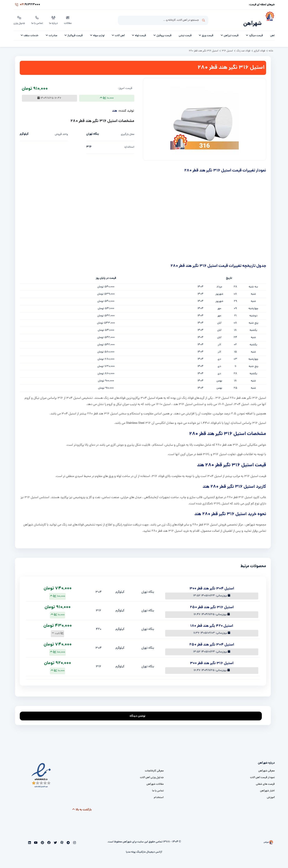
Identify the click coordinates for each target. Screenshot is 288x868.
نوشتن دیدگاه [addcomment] (139, 710)
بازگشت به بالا (82, 805)
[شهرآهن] (268, 18)
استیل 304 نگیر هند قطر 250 (212, 640)
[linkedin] (29, 838)
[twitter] (55, 838)
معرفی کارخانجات (154, 766)
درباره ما (53, 17)
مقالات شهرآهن (155, 779)
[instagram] (74, 838)
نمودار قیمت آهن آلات (262, 773)
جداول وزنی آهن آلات (152, 773)
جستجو (204, 18)
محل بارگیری (128, 129)
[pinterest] (42, 838)
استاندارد (129, 142)
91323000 (27, 5)
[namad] (41, 770)
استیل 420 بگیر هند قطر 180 (212, 621)
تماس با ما (37, 17)
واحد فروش (61, 129)
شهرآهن (252, 19)
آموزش (271, 792)
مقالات (68, 17)
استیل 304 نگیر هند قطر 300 (212, 584)
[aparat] (61, 838)
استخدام (159, 792)
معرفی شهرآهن (266, 766)
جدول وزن (19, 17)
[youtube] (35, 838)
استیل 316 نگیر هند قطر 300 (212, 658)
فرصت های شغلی (265, 779)
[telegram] (68, 838)
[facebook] (49, 838)
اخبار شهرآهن (267, 786)
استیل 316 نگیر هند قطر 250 (212, 602)
